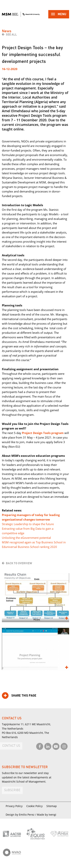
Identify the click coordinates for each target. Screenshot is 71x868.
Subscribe (12, 790)
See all (11, 35)
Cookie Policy (34, 806)
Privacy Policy (14, 806)
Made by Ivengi (47, 815)
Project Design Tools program (43, 433)
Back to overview (19, 563)
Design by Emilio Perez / (21, 815)
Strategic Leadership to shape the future (28, 524)
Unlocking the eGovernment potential (26, 538)
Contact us (11, 746)
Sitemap (52, 806)
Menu (59, 15)
